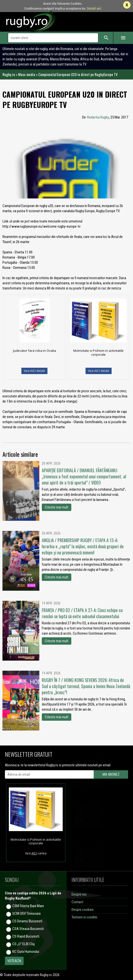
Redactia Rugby (98, 117)
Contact (77, 902)
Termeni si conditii (84, 917)
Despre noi (79, 894)
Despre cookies (83, 910)
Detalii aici (94, 8)
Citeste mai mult (57, 507)
